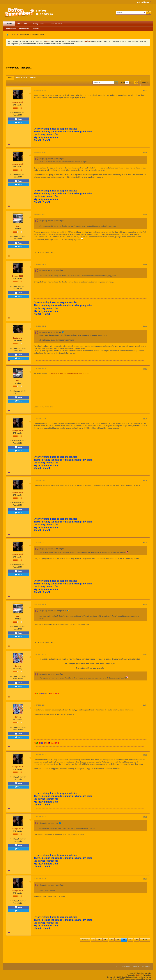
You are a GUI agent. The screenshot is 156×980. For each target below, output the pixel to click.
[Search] (131, 13)
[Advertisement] (78, 56)
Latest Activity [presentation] (21, 78)
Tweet (18, 123)
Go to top (146, 967)
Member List (24, 29)
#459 (145, 543)
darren (18, 666)
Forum (14, 34)
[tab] (10, 78)
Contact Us (126, 967)
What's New (23, 24)
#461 (145, 654)
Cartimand (18, 338)
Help (117, 967)
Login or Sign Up (144, 2)
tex (18, 226)
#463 (145, 755)
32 (130, 940)
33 (137, 940)
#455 (145, 326)
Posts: (15, 115)
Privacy (136, 967)
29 (112, 940)
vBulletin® (139, 975)
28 (105, 940)
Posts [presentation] (10, 78)
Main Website (56, 24)
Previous (85, 940)
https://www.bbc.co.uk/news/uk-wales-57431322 (69, 374)
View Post (63, 332)
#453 (145, 215)
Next (145, 940)
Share (18, 119)
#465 (145, 879)
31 (124, 940)
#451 (145, 91)
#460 (145, 605)
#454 (145, 264)
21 (99, 940)
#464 (145, 817)
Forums (9, 24)
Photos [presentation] (33, 78)
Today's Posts (39, 24)
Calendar (35, 29)
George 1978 (18, 102)
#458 (145, 481)
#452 (145, 153)
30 (118, 940)
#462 (145, 705)
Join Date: (14, 113)
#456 (145, 369)
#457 (145, 419)
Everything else (24, 34)
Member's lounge (38, 34)
